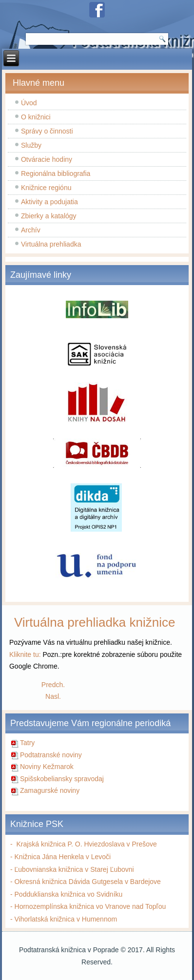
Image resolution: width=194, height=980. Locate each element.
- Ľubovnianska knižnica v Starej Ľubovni (72, 869)
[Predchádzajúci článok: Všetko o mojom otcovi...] (53, 685)
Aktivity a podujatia (49, 202)
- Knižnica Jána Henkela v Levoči (60, 857)
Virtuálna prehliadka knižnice (95, 622)
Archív (31, 230)
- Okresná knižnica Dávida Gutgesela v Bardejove (86, 882)
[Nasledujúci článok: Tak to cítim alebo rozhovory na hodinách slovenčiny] (53, 696)
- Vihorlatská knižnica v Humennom (64, 919)
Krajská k (29, 844)
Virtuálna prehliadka (51, 244)
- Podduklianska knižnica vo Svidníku (66, 894)
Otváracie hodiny (47, 159)
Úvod (29, 103)
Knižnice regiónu (46, 188)
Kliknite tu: (25, 654)
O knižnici (36, 117)
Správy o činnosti (47, 131)
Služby (31, 145)
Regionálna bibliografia (56, 173)
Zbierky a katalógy (49, 216)
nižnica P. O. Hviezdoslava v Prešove (101, 844)
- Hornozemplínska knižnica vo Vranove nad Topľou (88, 906)
